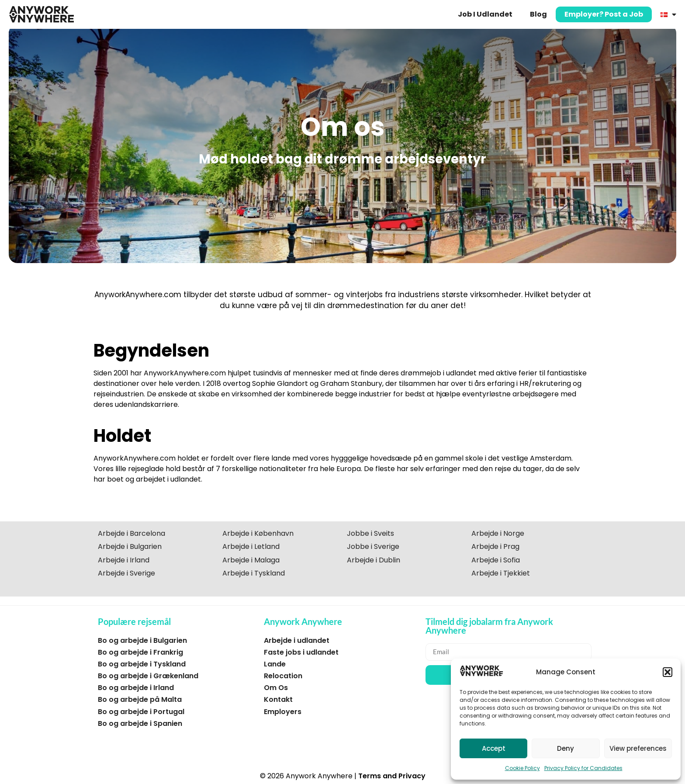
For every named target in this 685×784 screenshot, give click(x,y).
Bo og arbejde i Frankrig (140, 652)
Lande (275, 664)
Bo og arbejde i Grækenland (148, 676)
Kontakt (278, 699)
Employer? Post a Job (604, 14)
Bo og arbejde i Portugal (141, 712)
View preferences (638, 748)
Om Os (276, 688)
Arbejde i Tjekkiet (501, 573)
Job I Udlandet (485, 14)
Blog (538, 14)
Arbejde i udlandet (297, 640)
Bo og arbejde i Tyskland (142, 664)
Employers (283, 712)
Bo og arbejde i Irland (136, 688)
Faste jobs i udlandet (301, 652)
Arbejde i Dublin (374, 560)
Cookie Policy (522, 768)
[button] (668, 672)
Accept (494, 748)
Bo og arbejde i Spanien (140, 723)
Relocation (283, 676)
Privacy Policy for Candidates (583, 768)
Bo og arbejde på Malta (140, 699)
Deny (566, 748)
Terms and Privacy (392, 776)
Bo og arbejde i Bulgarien (142, 640)
